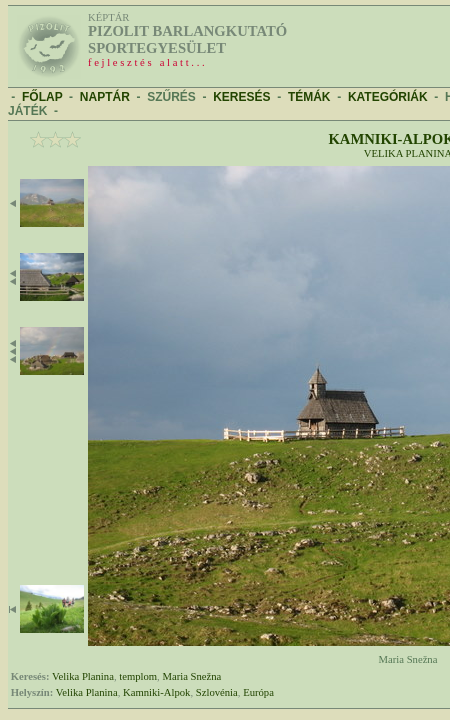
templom (138, 676)
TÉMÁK (309, 97)
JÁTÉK (27, 111)
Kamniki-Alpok (156, 692)
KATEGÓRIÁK (388, 97)
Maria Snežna (191, 676)
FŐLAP (42, 97)
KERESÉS (241, 97)
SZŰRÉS (171, 97)
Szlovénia (217, 692)
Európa (258, 692)
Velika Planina (83, 676)
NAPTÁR (105, 97)
